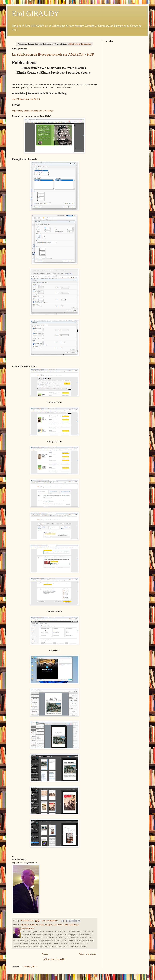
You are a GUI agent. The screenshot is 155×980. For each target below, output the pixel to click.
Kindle (60, 925)
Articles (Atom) (31, 966)
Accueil (45, 954)
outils (66, 925)
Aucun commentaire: (50, 921)
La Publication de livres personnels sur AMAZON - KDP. (53, 54)
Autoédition (34, 925)
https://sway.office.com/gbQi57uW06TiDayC (33, 111)
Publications (74, 925)
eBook (42, 925)
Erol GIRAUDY (35, 13)
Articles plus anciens (87, 954)
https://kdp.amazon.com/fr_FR (26, 99)
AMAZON (25, 925)
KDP (55, 925)
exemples (49, 925)
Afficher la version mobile (54, 959)
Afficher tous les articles (80, 44)
